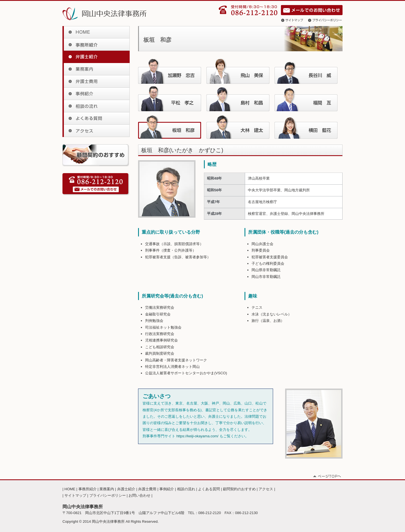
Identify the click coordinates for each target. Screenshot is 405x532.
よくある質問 (96, 119)
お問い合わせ (312, 10)
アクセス (96, 131)
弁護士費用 (96, 82)
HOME (96, 32)
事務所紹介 (96, 45)
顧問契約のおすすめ (239, 489)
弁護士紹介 (96, 57)
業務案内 (96, 69)
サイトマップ (295, 20)
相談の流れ (96, 106)
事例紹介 (96, 94)
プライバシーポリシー (325, 20)
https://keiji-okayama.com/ (197, 436)
